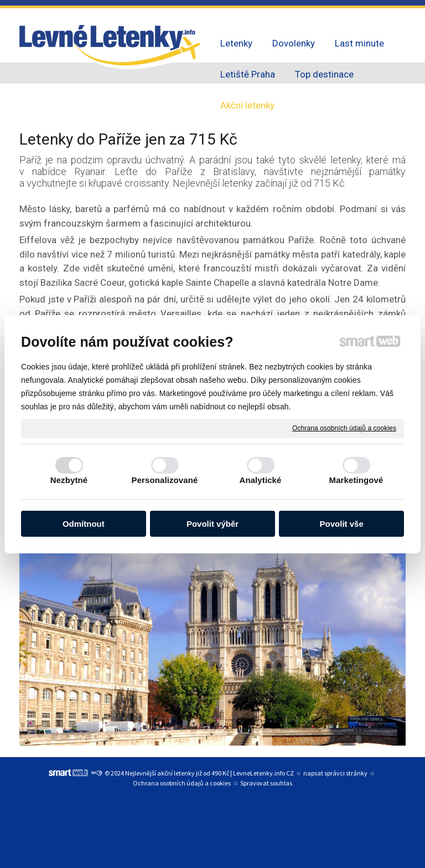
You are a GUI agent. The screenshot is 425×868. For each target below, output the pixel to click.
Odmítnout (84, 524)
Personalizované (165, 480)
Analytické (260, 480)
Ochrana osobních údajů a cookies (344, 428)
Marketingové (356, 480)
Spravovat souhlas (266, 783)
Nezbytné (69, 480)
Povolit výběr (212, 524)
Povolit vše (342, 524)
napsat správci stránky (335, 773)
